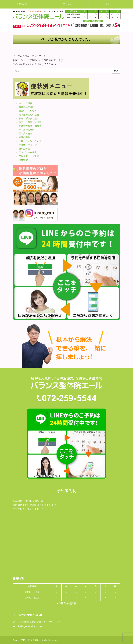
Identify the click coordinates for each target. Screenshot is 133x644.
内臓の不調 (24, 137)
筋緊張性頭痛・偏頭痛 (30, 126)
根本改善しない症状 (29, 115)
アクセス (66, 4)
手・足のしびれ (27, 130)
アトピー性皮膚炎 (28, 152)
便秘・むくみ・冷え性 (30, 141)
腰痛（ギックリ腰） (29, 118)
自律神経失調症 (27, 107)
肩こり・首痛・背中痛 (30, 122)
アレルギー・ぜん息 (29, 156)
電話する (22, 4)
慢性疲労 (23, 160)
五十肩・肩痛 (25, 134)
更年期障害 (24, 149)
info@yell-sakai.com (29, 626)
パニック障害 (25, 103)
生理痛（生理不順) (28, 145)
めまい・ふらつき (28, 111)
